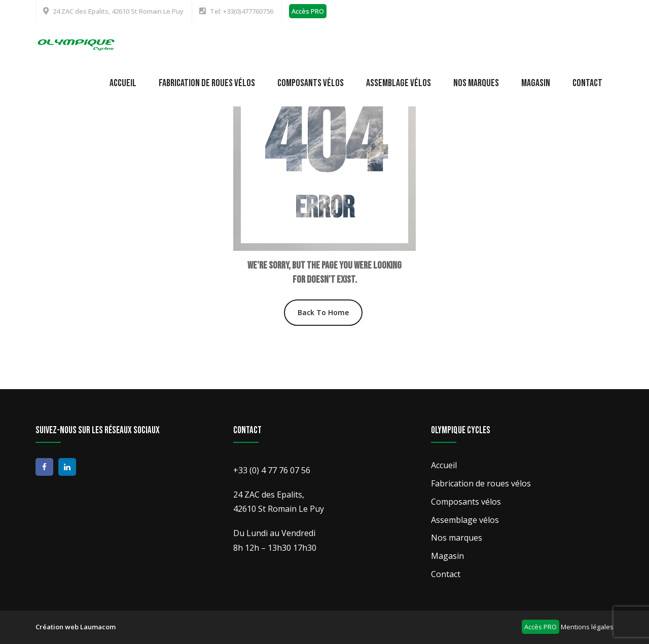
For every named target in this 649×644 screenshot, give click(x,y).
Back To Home (323, 312)
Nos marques (476, 83)
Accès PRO (308, 11)
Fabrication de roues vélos (207, 83)
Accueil (123, 83)
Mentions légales (587, 627)
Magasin (536, 83)
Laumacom (98, 627)
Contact (587, 83)
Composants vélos (311, 83)
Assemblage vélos (399, 83)
